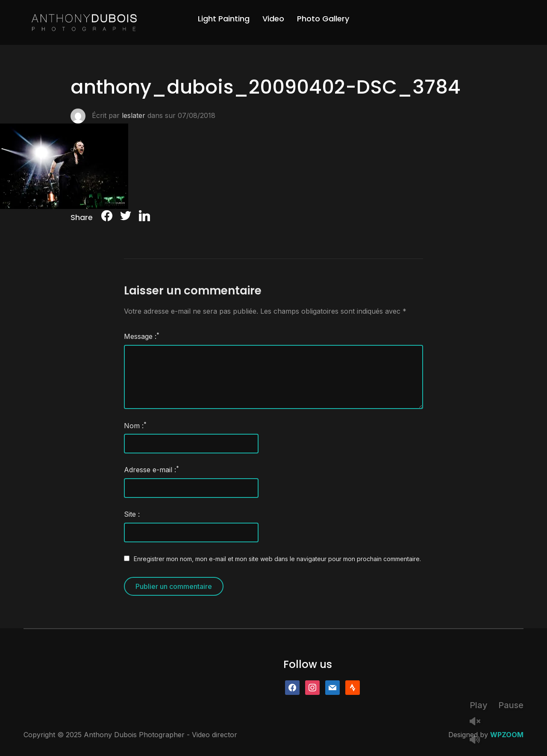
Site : (132, 514)
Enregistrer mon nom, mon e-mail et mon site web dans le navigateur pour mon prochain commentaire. (277, 559)
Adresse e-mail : (151, 469)
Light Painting (224, 19)
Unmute (478, 722)
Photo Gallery (323, 19)
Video (273, 19)
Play (479, 705)
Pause (511, 705)
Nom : (135, 425)
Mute (478, 740)
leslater (134, 115)
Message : (142, 336)
